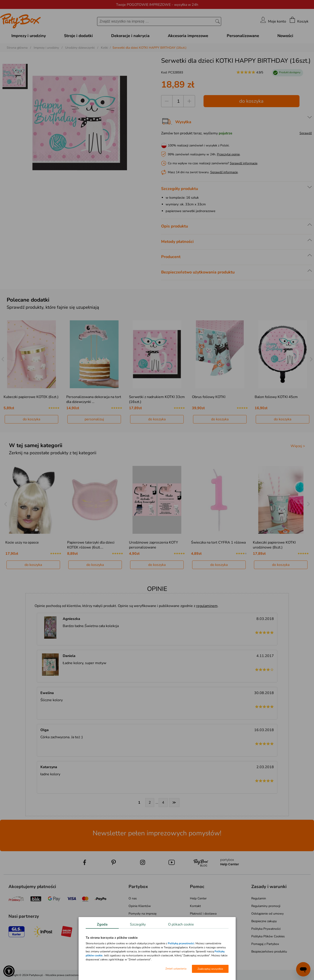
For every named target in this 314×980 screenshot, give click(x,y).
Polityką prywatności (181, 943)
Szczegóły (138, 924)
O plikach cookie (181, 924)
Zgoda (102, 924)
